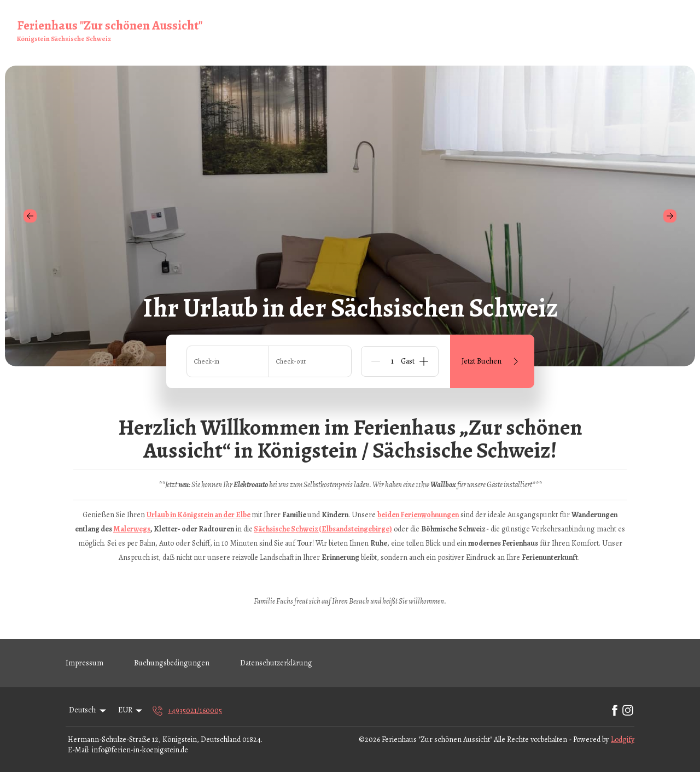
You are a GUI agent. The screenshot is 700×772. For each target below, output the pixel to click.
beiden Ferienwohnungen (418, 515)
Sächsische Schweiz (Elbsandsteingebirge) (323, 529)
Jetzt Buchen (492, 361)
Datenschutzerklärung (276, 663)
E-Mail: (78, 750)
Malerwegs (132, 529)
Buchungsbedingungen (172, 663)
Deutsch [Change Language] (88, 710)
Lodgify (623, 739)
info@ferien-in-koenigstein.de (140, 750)
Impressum (84, 663)
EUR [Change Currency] (131, 710)
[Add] (424, 361)
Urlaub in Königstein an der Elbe (199, 515)
